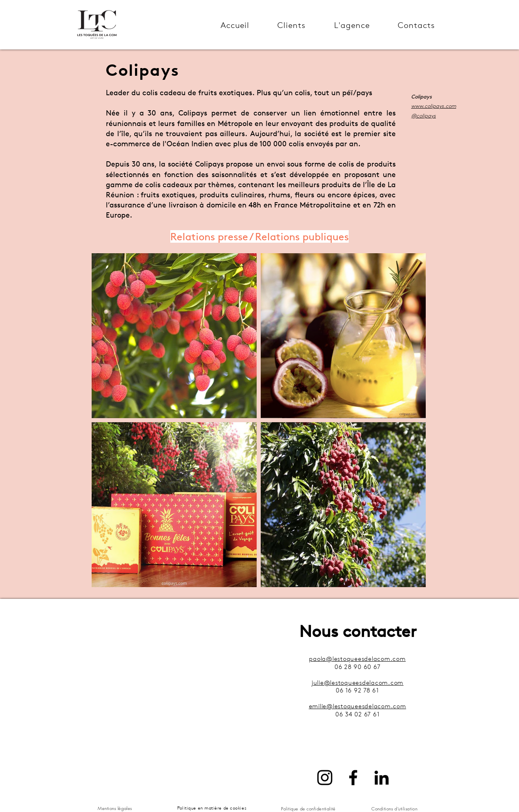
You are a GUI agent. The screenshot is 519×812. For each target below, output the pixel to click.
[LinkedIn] (382, 778)
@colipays (424, 115)
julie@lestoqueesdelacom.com (357, 683)
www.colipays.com (434, 106)
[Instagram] (325, 778)
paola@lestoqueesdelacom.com (357, 659)
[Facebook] (353, 778)
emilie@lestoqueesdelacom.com (358, 706)
